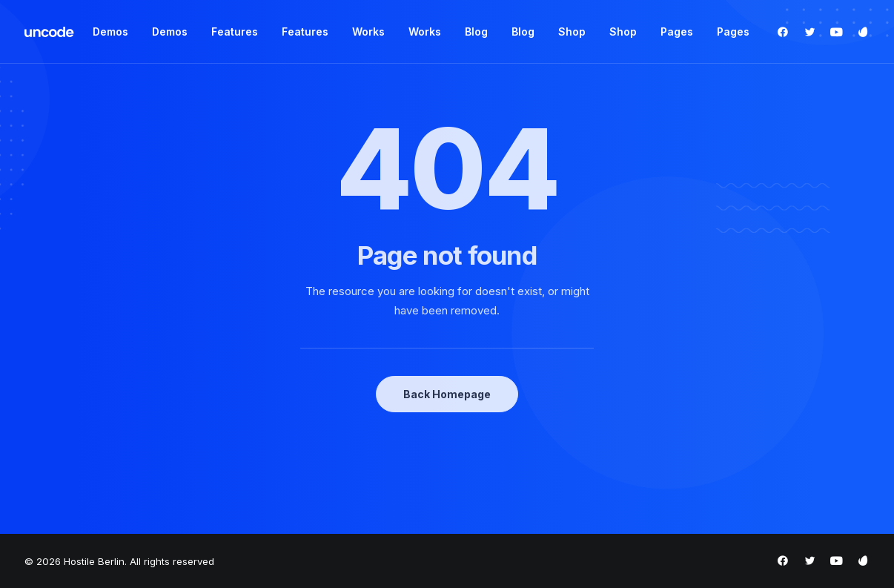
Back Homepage (447, 394)
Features (235, 32)
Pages (677, 32)
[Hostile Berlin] (50, 32)
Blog (476, 32)
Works (368, 32)
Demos (110, 32)
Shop (572, 32)
